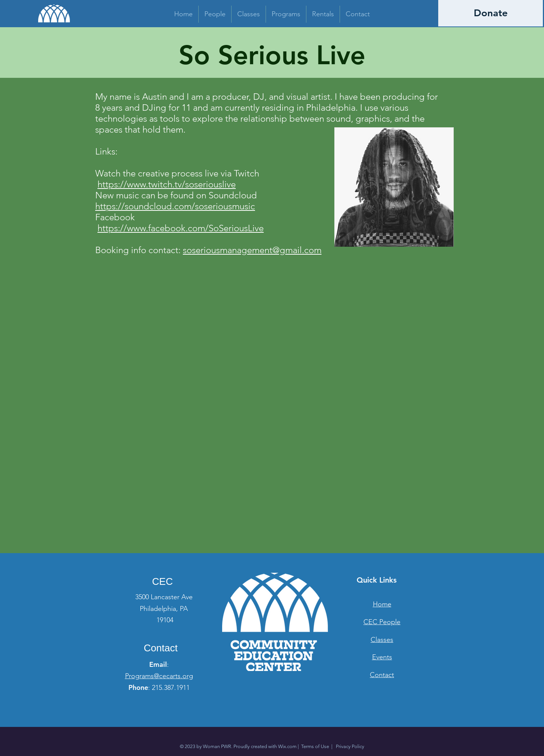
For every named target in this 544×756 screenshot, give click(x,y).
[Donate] (491, 13)
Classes (382, 640)
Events (382, 657)
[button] (215, 14)
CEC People (382, 622)
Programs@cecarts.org (159, 676)
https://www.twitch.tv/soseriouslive (167, 184)
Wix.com (287, 746)
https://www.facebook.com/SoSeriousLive (181, 228)
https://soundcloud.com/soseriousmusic (175, 206)
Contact (382, 675)
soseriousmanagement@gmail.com (252, 250)
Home (382, 604)
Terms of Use (315, 746)
